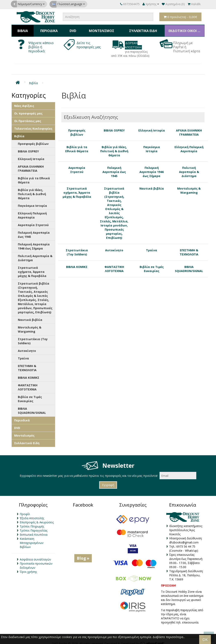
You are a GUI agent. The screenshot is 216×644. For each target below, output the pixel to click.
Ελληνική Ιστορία (31, 155)
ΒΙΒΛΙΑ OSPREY (28, 148)
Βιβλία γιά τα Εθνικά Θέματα (34, 177)
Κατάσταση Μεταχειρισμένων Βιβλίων (32, 539)
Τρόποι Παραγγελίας (34, 527)
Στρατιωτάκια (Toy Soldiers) (33, 338)
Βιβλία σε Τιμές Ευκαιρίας (30, 395)
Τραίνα (23, 355)
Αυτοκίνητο (27, 347)
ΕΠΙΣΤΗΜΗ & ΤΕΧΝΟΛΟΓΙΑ (27, 364)
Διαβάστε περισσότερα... (169, 637)
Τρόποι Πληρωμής (32, 523)
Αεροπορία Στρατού (33, 221)
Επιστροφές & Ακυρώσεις (37, 519)
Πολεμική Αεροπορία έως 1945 (34, 231)
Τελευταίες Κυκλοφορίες (33, 125)
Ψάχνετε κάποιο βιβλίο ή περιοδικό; (41, 43)
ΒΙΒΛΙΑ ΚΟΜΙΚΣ (29, 374)
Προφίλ (25, 510)
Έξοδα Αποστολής (32, 514)
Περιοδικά (48, 29)
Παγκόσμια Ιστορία (32, 202)
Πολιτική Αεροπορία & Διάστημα (35, 255)
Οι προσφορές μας (28, 110)
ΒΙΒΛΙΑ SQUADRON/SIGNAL (32, 407)
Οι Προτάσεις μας (28, 117)
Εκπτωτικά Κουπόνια (34, 531)
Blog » (83, 554)
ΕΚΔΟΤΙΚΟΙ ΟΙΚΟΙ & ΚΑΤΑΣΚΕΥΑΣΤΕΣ (185, 29)
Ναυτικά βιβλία (30, 316)
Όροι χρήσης (28, 568)
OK (205, 639)
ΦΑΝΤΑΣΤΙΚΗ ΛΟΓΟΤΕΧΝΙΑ (28, 384)
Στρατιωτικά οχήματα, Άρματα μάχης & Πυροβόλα (32, 268)
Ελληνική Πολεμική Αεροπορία (32, 212)
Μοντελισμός (99, 29)
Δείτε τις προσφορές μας (89, 41)
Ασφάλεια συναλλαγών (35, 556)
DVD (71, 29)
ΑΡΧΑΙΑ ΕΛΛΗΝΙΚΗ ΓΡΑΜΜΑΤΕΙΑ (31, 165)
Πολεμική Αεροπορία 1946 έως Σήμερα (34, 243)
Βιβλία (22, 29)
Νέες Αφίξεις (24, 102)
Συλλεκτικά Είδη (141, 29)
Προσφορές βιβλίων (33, 140)
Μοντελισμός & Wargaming (30, 326)
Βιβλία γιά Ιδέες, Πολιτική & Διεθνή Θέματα (32, 190)
